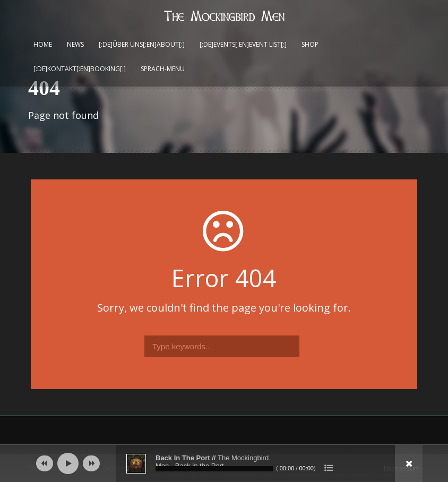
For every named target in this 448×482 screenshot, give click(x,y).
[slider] (214, 469)
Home (43, 44)
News (75, 44)
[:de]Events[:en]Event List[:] (243, 44)
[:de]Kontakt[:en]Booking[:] (80, 69)
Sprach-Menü (163, 69)
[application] (224, 463)
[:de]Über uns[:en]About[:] (142, 44)
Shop (310, 44)
